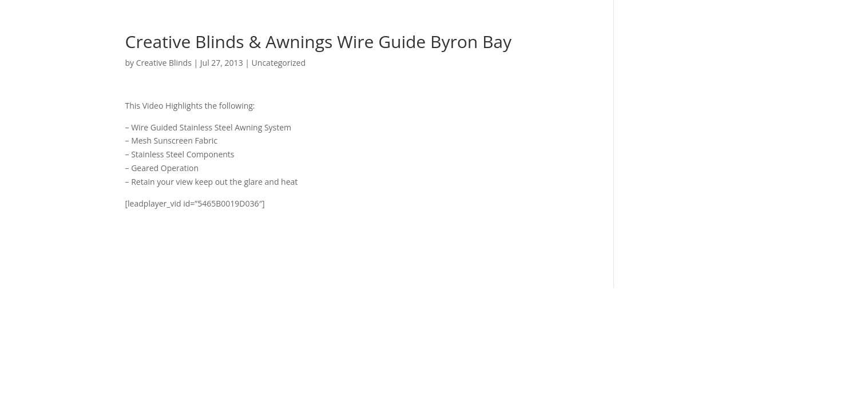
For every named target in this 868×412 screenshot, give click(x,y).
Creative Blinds (164, 63)
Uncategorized (279, 63)
